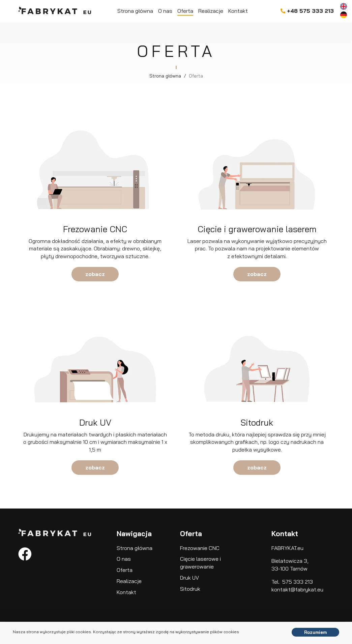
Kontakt (238, 11)
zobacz (95, 274)
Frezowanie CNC (200, 548)
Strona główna (135, 11)
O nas (165, 11)
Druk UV (189, 578)
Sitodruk (190, 589)
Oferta (185, 11)
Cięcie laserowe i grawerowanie (200, 563)
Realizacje (211, 11)
